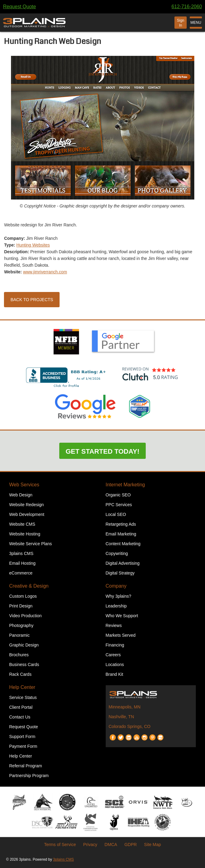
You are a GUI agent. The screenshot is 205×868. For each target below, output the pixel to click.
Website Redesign (26, 505)
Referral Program (26, 766)
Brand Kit (115, 674)
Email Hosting (22, 563)
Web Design (21, 495)
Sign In (181, 23)
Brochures (19, 655)
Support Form (22, 737)
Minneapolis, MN (125, 707)
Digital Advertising (123, 563)
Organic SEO (118, 495)
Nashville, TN (121, 717)
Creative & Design (29, 586)
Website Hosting (25, 534)
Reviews (114, 625)
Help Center (22, 687)
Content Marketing (123, 544)
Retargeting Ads (121, 524)
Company (116, 586)
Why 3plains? (119, 596)
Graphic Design (24, 645)
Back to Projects (32, 300)
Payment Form (23, 746)
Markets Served (121, 635)
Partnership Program (29, 776)
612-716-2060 (187, 7)
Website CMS (22, 524)
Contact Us (20, 717)
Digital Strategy (120, 573)
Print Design (21, 606)
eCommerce (21, 573)
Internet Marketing (125, 485)
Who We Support (122, 616)
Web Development (27, 514)
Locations (115, 665)
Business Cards (24, 665)
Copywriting (117, 553)
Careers (113, 655)
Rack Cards (20, 674)
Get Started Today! (103, 451)
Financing (115, 645)
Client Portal (21, 707)
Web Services (24, 485)
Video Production (25, 616)
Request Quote (20, 7)
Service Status (23, 697)
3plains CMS (21, 553)
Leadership (116, 606)
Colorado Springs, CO (130, 726)
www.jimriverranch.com (45, 272)
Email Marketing (121, 534)
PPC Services (119, 505)
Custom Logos (23, 596)
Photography (21, 625)
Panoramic (19, 635)
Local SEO (116, 514)
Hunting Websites (33, 245)
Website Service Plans (31, 544)
